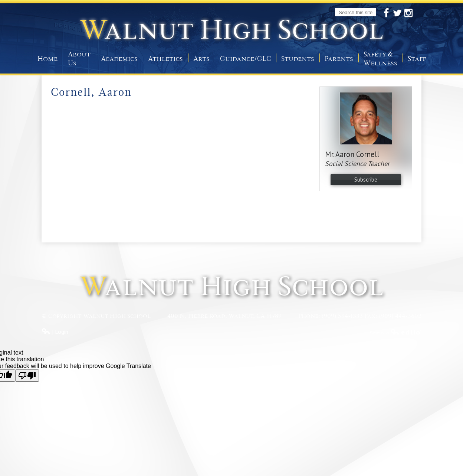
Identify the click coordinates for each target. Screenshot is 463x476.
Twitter (397, 13)
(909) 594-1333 (342, 316)
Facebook (386, 13)
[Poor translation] (27, 376)
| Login (55, 332)
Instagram (408, 13)
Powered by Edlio (395, 332)
